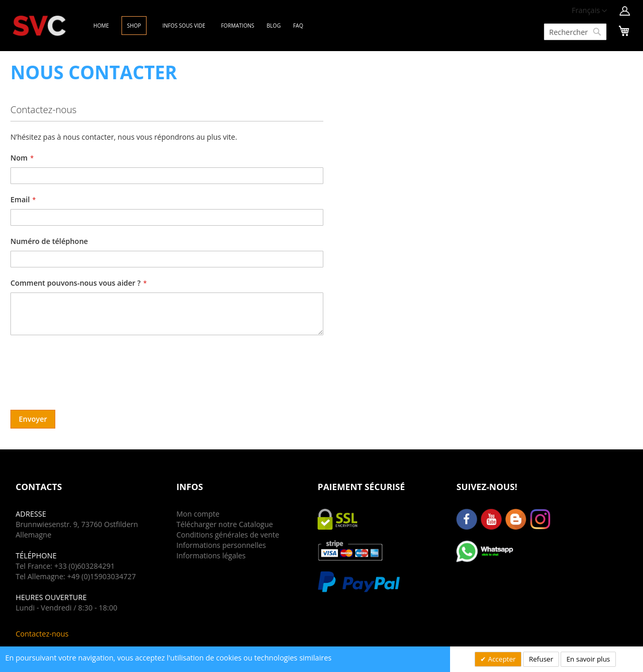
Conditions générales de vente (228, 535)
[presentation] (90, 369)
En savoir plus (588, 659)
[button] (589, 11)
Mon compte (198, 514)
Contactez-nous (42, 634)
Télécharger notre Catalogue (225, 524)
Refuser (541, 659)
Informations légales (211, 555)
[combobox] (575, 32)
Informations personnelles (221, 545)
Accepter (501, 659)
